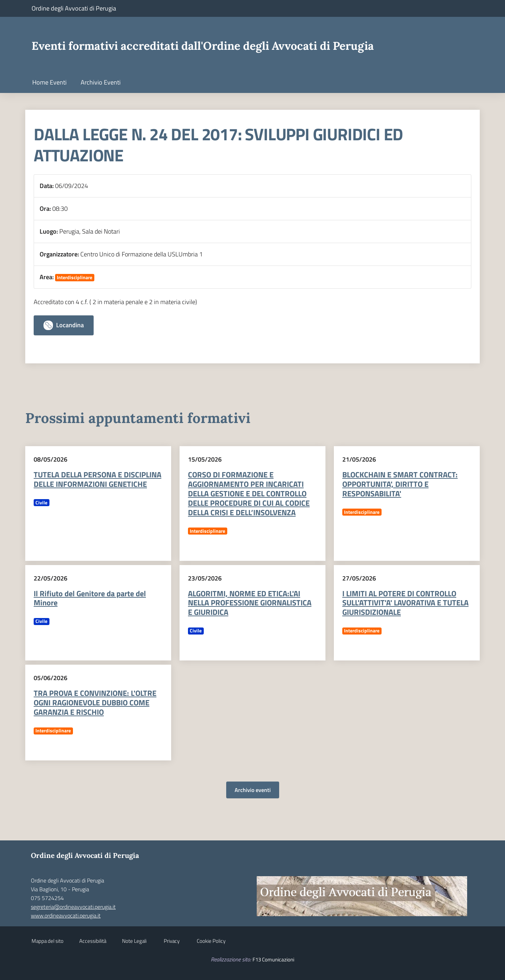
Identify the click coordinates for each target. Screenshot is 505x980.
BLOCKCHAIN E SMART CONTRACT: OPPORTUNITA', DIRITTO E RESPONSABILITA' (400, 484)
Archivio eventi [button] (253, 790)
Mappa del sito (48, 941)
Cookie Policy (211, 941)
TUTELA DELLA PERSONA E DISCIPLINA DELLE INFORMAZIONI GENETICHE (97, 479)
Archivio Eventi (101, 82)
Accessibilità (93, 941)
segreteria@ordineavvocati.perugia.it (73, 907)
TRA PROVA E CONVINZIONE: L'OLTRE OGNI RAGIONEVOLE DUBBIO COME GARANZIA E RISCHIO (95, 703)
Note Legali (134, 941)
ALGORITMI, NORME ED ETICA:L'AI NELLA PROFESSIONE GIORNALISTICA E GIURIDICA (250, 603)
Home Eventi (49, 82)
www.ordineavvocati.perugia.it (66, 915)
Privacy (172, 941)
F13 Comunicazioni (273, 959)
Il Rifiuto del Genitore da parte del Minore (90, 598)
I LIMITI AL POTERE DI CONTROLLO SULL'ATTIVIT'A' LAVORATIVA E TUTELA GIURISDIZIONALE (405, 603)
